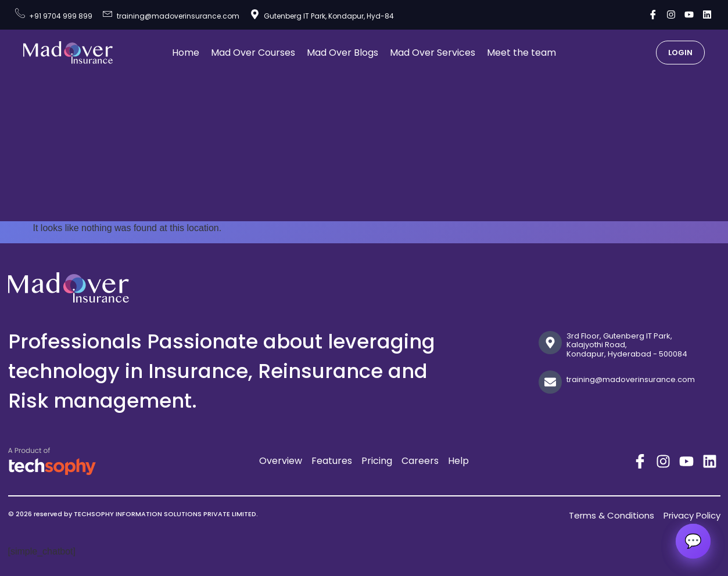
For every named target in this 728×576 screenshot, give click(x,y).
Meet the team (521, 53)
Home (186, 53)
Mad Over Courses (253, 53)
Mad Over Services (433, 53)
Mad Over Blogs (343, 53)
